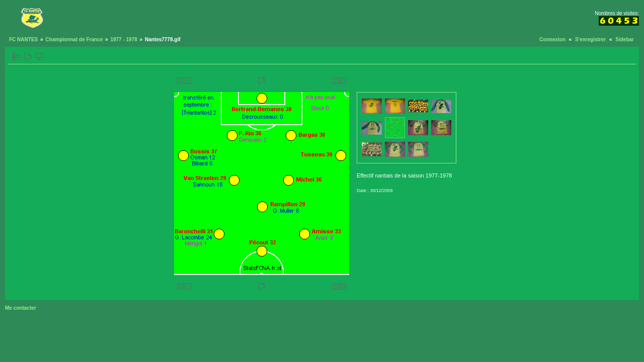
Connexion (552, 39)
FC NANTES (23, 39)
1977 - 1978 (124, 39)
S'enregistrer (590, 39)
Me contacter (21, 308)
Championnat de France (74, 39)
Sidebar (625, 39)
